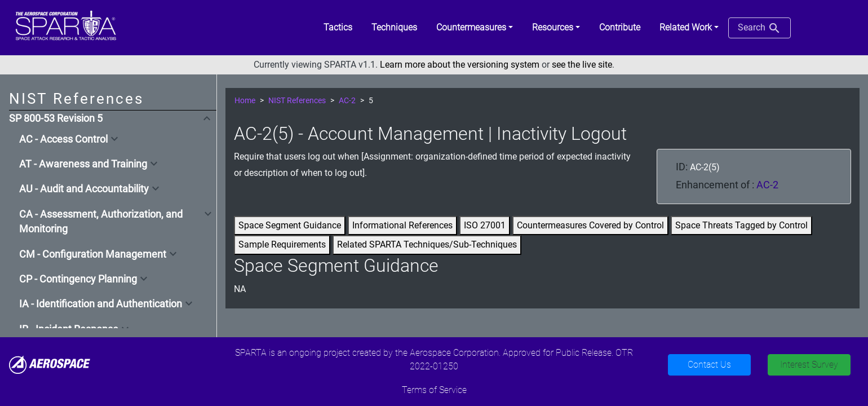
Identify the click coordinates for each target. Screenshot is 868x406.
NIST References (297, 101)
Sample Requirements (282, 244)
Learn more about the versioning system (460, 65)
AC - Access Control (63, 139)
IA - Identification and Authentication (101, 304)
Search (759, 28)
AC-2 (347, 101)
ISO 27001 (485, 225)
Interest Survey (809, 365)
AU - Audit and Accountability (84, 189)
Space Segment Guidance (290, 225)
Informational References (402, 225)
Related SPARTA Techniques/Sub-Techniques (427, 244)
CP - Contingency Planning (78, 279)
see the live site (582, 65)
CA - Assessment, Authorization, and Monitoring (101, 222)
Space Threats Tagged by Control (741, 225)
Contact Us (709, 365)
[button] (475, 28)
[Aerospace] (50, 364)
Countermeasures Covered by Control (590, 225)
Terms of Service (434, 390)
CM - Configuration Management (93, 254)
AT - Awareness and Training (83, 164)
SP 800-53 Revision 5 (56, 118)
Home (245, 101)
